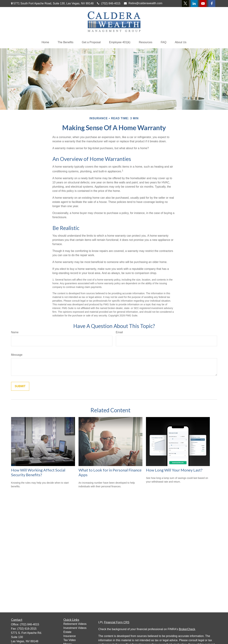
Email (119, 332)
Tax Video (70, 640)
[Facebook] (212, 4)
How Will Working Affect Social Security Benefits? (38, 472)
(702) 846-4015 (109, 3)
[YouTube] (203, 4)
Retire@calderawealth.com (143, 3)
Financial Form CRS (117, 622)
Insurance (70, 636)
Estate (67, 632)
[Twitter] (185, 4)
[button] (45, 42)
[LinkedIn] (194, 4)
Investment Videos (75, 628)
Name (15, 332)
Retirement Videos (75, 624)
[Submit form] (20, 386)
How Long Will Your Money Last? (174, 470)
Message (17, 355)
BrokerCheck (187, 629)
